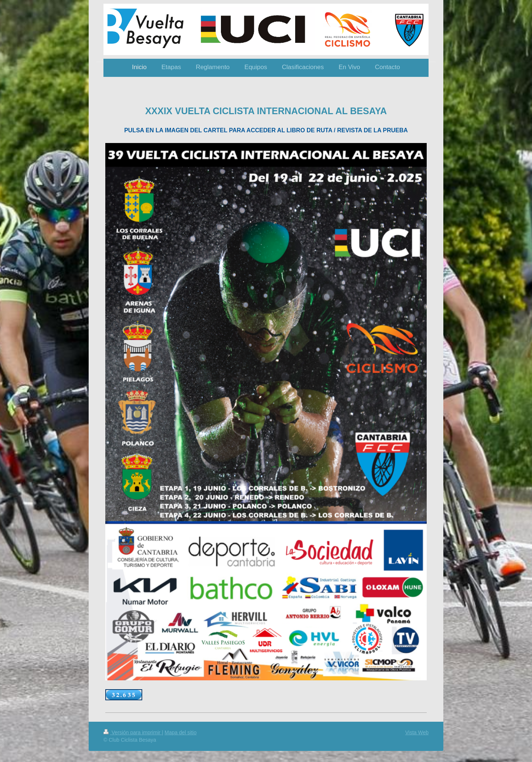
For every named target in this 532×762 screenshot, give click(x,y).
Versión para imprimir (133, 732)
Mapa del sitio (181, 732)
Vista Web (417, 732)
